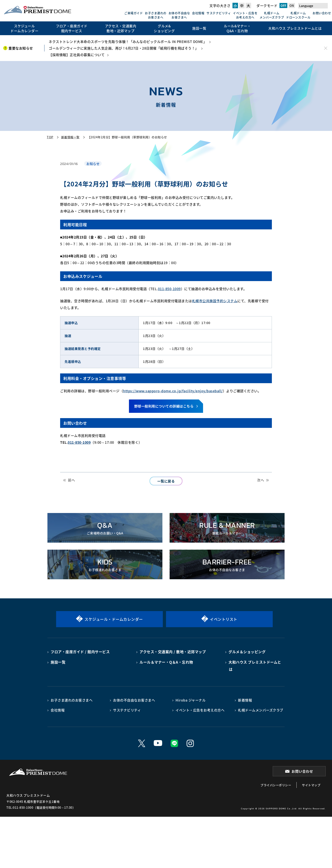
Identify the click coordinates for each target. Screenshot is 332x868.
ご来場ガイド (133, 13)
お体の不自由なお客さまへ (179, 15)
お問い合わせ (322, 13)
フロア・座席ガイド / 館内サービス (80, 652)
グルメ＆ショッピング (247, 652)
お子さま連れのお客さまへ (156, 15)
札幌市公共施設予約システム (215, 301)
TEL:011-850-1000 (20, 807)
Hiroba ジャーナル (191, 700)
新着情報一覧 (70, 137)
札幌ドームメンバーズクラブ (272, 15)
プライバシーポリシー (276, 785)
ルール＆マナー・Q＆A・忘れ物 (166, 662)
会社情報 (198, 13)
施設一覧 (58, 662)
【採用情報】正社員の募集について (77, 55)
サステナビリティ (219, 13)
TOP (50, 137)
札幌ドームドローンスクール (298, 15)
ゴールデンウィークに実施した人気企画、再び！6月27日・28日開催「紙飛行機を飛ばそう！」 (124, 48)
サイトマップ (311, 785)
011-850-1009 (169, 289)
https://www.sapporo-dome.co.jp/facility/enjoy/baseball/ (173, 391)
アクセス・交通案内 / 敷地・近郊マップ (173, 652)
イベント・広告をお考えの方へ (245, 15)
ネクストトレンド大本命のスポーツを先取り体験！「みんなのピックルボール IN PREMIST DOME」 (128, 42)
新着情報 (245, 700)
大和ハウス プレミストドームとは (255, 666)
